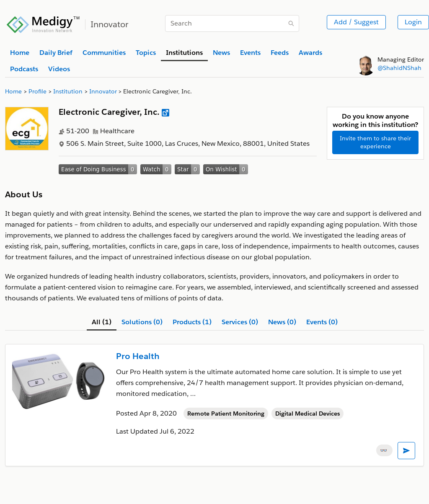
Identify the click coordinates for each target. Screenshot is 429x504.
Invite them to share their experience (375, 142)
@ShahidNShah (399, 68)
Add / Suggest (356, 22)
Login (413, 22)
